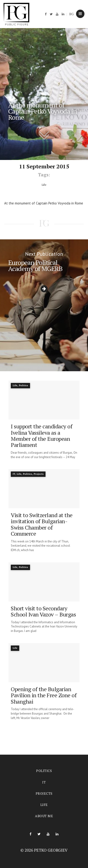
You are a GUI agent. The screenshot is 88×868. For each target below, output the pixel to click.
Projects (44, 793)
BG (71, 14)
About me (44, 816)
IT (44, 782)
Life (44, 805)
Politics (44, 771)
